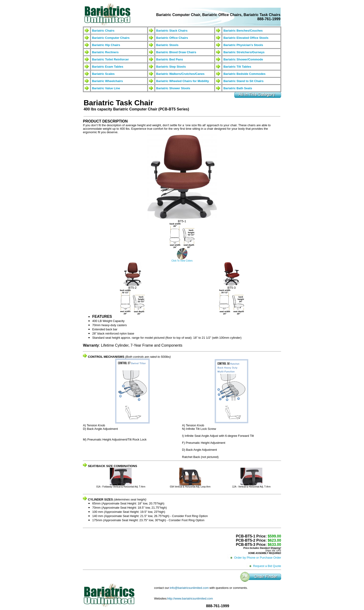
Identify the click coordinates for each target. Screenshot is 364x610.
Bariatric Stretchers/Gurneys (244, 52)
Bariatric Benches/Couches (243, 31)
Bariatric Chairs (103, 31)
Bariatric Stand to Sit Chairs (243, 81)
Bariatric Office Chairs (172, 38)
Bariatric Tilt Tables (237, 67)
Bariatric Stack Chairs (172, 31)
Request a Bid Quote (267, 566)
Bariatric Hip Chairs (106, 45)
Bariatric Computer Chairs (111, 38)
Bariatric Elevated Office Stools (246, 38)
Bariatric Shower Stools (173, 88)
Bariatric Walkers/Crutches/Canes (180, 74)
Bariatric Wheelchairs (107, 81)
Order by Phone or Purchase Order (257, 558)
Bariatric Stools (167, 45)
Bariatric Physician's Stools (243, 45)
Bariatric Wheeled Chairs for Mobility (183, 81)
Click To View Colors (182, 261)
